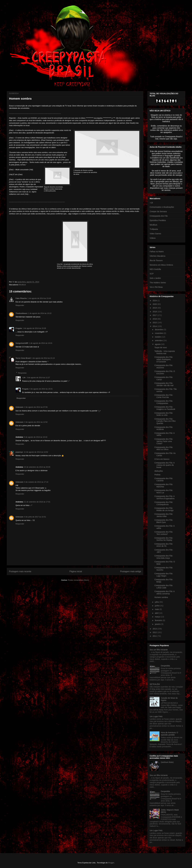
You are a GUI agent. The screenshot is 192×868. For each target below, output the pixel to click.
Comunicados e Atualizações (162, 207)
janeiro (158, 624)
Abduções (159, 471)
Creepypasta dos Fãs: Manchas (164, 485)
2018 (155, 312)
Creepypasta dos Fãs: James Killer (164, 515)
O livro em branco (162, 459)
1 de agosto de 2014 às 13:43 (39, 298)
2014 (155, 326)
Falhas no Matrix (157, 252)
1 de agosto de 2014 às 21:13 (43, 358)
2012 (155, 632)
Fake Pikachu (21, 298)
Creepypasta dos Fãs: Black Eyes (164, 521)
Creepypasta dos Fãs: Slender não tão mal (164, 384)
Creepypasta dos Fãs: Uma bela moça (164, 557)
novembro (159, 333)
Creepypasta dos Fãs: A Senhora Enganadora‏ (164, 497)
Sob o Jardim (155, 278)
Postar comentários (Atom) (78, 580)
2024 (155, 301)
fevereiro (159, 620)
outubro (158, 337)
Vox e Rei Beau (156, 287)
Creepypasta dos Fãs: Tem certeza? (164, 533)
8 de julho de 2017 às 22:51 (35, 517)
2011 (155, 636)
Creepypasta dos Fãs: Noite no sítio (164, 414)
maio (157, 609)
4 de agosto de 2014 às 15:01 (41, 389)
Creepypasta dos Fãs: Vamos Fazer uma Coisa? (164, 441)
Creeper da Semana (158, 211)
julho (157, 602)
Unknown (20, 407)
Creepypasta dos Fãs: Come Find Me (164, 396)
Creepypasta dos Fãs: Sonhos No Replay (164, 539)
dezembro (159, 330)
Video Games (155, 234)
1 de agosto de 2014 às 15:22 (40, 313)
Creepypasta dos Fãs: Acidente (164, 428)
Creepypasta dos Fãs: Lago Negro (164, 575)
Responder (20, 305)
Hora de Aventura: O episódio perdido (169, 734)
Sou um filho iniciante (159, 650)
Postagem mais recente (20, 571)
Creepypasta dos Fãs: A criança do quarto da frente (164, 465)
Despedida (165, 666)
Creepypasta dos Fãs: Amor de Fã (164, 545)
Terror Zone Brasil (23, 358)
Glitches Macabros (158, 256)
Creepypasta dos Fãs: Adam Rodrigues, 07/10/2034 (164, 359)
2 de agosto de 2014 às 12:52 (36, 422)
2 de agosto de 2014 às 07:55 (36, 407)
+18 (151, 203)
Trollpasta (154, 229)
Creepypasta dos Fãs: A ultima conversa (164, 592)
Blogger (111, 863)
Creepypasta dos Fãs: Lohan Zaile (164, 587)
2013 (155, 629)
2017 (155, 315)
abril (157, 613)
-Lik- (24, 378)
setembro (159, 340)
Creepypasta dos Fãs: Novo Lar (164, 491)
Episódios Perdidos (158, 220)
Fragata (19, 328)
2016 (155, 319)
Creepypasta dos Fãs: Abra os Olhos (164, 448)
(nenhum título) (167, 762)
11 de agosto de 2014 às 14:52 (36, 452)
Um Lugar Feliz (156, 716)
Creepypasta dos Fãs (159, 216)
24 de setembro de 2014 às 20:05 (37, 467)
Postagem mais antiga (131, 571)
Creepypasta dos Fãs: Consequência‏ (164, 503)
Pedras (157, 475)
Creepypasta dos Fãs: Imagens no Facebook (165, 408)
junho (157, 606)
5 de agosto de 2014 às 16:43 (36, 437)
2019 (155, 308)
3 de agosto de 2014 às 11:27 (38, 378)
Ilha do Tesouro (156, 260)
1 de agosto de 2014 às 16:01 (41, 343)
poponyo (19, 452)
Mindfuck (22, 285)
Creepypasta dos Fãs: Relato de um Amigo (164, 509)
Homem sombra (161, 597)
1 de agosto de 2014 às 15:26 (34, 328)
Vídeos (153, 238)
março (158, 617)
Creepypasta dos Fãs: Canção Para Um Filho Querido (165, 421)
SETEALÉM (155, 684)
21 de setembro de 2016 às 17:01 (37, 502)
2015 (155, 323)
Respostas (22, 373)
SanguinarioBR (22, 343)
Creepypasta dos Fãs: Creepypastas (164, 402)
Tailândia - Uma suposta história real (165, 352)
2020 (155, 304)
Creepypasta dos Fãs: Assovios (164, 366)
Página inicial (76, 571)
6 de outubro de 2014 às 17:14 (36, 482)
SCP (152, 274)
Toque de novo (161, 347)
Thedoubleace (21, 313)
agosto (158, 344)
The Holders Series (158, 283)
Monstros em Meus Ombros (161, 265)
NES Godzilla (155, 269)
